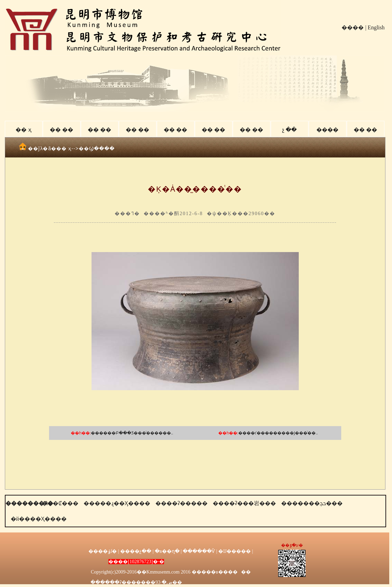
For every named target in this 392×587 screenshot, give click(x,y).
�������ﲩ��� (312, 503)
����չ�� (136, 551)
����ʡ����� (181, 503)
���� (353, 27)
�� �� (61, 130)
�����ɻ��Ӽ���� (117, 503)
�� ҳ (23, 130)
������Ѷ (199, 551)
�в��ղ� (167, 551)
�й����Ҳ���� (39, 519)
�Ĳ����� (235, 551)
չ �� (289, 130)
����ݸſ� (103, 551)
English (376, 27)
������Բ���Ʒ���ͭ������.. (132, 433)
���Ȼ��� (60, 503)
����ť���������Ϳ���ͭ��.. (278, 433)
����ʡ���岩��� (244, 503)
